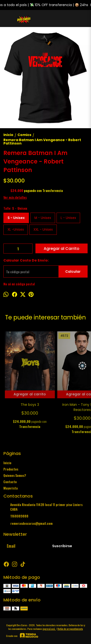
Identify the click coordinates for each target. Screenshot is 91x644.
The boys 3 (30, 405)
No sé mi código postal (19, 284)
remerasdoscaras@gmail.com (28, 523)
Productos (11, 469)
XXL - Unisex (43, 230)
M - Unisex (43, 218)
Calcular (73, 272)
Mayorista (11, 488)
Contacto (10, 482)
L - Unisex (68, 218)
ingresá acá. (49, 629)
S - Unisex (16, 218)
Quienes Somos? (15, 475)
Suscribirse (62, 546)
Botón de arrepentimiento (70, 629)
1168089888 (16, 516)
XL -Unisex (16, 230)
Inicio (7, 463)
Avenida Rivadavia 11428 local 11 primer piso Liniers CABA (43, 507)
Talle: (15, 208)
